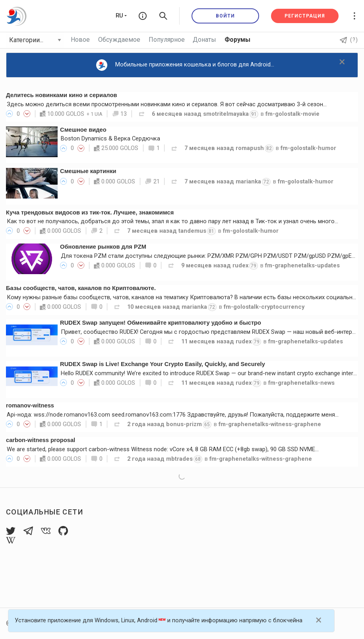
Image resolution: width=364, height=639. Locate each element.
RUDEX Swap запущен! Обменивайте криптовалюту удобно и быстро (161, 323)
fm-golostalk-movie (292, 114)
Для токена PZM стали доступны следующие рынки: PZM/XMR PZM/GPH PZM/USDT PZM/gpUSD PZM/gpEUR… (212, 256)
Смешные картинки (88, 171)
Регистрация (305, 16)
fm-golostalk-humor (308, 148)
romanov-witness (30, 405)
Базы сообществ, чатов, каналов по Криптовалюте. (81, 288)
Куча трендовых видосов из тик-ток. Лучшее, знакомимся (90, 212)
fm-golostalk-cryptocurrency (264, 307)
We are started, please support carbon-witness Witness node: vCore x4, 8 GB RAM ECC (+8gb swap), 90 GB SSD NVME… (163, 449)
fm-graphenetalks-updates (302, 265)
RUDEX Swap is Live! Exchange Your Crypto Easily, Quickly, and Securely (163, 364)
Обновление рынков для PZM (103, 247)
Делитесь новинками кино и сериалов (62, 95)
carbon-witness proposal (41, 440)
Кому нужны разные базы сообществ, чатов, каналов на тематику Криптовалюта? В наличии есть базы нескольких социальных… (185, 297)
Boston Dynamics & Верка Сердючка (110, 138)
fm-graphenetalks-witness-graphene (270, 424)
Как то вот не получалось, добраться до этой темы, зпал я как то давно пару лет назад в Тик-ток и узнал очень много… (172, 221)
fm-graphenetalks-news (301, 383)
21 (152, 181)
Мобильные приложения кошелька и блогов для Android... (185, 65)
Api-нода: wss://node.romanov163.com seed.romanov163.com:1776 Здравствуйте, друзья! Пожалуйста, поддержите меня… (173, 415)
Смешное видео (83, 130)
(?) (349, 40)
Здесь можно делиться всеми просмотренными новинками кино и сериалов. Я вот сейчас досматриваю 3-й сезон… (167, 104)
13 (120, 114)
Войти (225, 16)
